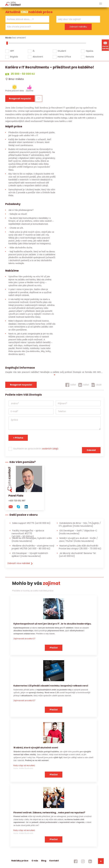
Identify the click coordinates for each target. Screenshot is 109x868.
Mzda (8, 38)
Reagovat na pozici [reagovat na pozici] (21, 385)
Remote (90, 57)
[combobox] (27, 19)
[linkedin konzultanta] (28, 506)
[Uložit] (96, 385)
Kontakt (54, 861)
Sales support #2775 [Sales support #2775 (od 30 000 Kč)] (31, 523)
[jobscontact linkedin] (90, 861)
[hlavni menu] (101, 4)
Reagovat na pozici (20, 99)
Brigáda (14, 57)
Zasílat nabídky (105, 45)
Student (62, 51)
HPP (12, 51)
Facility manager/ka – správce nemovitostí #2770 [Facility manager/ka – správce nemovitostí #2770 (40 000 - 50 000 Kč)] (28, 534)
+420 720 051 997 (17, 501)
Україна (89, 51)
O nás (35, 861)
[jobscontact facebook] (76, 861)
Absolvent (38, 57)
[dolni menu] (101, 861)
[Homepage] (13, 4)
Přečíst (54, 648)
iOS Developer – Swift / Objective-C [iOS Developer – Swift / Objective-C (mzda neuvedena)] (78, 532)
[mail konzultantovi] (12, 506)
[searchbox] (25, 19)
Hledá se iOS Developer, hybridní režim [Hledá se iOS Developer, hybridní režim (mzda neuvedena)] (32, 540)
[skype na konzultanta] (20, 506)
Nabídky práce (20, 861)
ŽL (34, 51)
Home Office (64, 57)
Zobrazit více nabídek (20, 563)
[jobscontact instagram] (83, 861)
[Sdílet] (71, 385)
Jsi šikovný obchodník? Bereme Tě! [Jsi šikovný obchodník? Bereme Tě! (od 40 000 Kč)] (77, 555)
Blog (44, 861)
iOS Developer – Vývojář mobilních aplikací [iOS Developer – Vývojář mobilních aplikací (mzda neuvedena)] (30, 555)
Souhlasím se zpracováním (36, 449)
